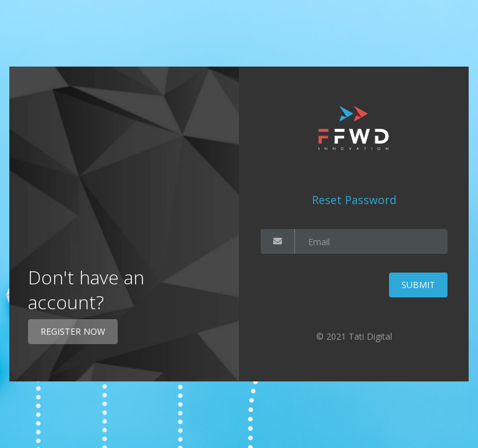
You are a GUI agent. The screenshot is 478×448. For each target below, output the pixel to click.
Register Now (73, 331)
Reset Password (354, 200)
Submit (418, 285)
